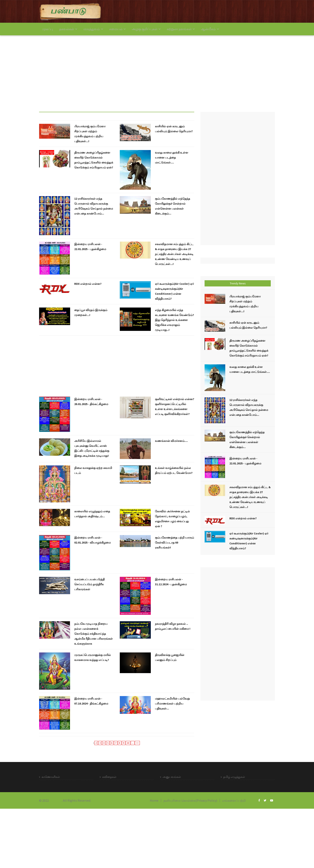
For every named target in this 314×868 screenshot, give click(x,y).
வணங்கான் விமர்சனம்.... (171, 441)
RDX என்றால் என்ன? (88, 284)
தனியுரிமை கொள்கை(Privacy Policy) (190, 800)
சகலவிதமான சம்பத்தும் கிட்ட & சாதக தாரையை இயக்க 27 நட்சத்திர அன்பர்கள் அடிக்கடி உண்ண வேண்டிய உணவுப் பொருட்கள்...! (174, 254)
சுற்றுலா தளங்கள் (181, 29)
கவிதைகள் (109, 777)
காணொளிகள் (51, 777)
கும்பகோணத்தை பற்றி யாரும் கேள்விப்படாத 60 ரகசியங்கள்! (174, 542)
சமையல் (117, 29)
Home (154, 800)
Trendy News (238, 283)
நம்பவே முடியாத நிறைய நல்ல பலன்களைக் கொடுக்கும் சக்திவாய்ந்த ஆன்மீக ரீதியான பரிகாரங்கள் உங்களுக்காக (93, 634)
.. (133, 743)
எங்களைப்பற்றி (234, 800)
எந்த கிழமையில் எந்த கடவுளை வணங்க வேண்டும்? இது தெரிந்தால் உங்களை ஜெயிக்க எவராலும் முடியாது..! (174, 320)
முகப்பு (48, 29)
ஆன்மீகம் (210, 29)
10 (128, 743)
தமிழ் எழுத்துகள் (234, 777)
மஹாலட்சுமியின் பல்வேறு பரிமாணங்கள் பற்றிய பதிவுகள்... (172, 703)
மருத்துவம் (93, 29)
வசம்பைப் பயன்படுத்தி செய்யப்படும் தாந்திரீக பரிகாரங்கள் (89, 584)
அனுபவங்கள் (172, 777)
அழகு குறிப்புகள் (146, 29)
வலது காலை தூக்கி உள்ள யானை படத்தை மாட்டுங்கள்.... (172, 157)
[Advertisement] (124, 70)
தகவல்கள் (68, 29)
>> (137, 743)
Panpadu (56, 800)
